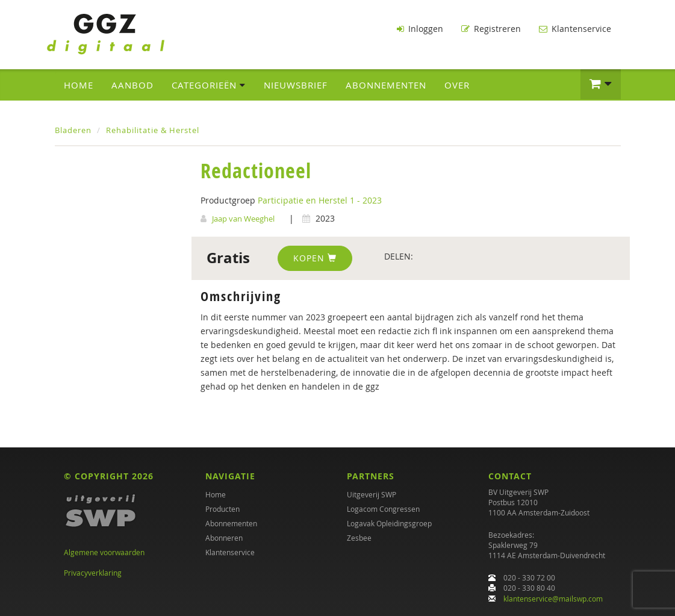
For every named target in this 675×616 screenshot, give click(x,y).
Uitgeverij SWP (372, 494)
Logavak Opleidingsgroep (389, 523)
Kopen (315, 258)
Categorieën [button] (209, 85)
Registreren (491, 29)
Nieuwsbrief (296, 85)
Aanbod (132, 85)
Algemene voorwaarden (104, 552)
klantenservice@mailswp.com (553, 599)
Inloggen (420, 29)
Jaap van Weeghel (243, 219)
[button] (601, 84)
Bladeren (73, 130)
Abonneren (224, 538)
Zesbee (359, 538)
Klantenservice (575, 29)
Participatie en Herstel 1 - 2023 (320, 200)
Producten (222, 509)
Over (457, 85)
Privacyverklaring (93, 573)
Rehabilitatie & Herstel (153, 130)
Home (79, 85)
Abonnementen (386, 85)
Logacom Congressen (383, 509)
